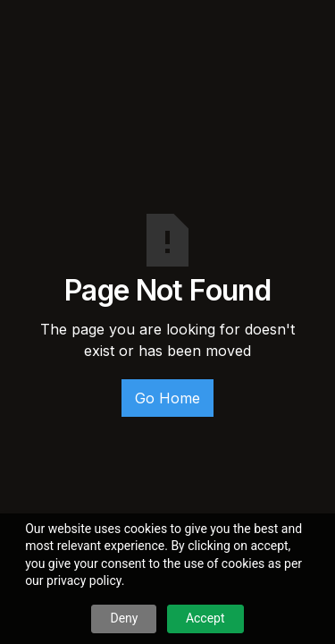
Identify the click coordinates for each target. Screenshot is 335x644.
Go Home (167, 398)
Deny (124, 618)
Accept (205, 618)
